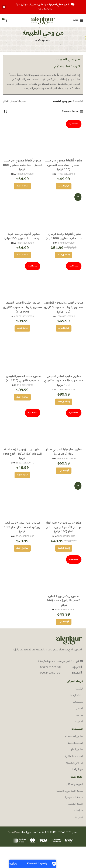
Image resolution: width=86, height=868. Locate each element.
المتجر (80, 709)
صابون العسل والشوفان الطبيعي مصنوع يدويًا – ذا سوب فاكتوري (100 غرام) (64, 307)
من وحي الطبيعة (75, 763)
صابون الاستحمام (74, 737)
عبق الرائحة (78, 770)
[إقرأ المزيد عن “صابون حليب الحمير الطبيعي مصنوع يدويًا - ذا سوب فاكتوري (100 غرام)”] (22, 328)
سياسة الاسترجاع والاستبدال (69, 791)
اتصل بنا (79, 817)
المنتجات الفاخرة (74, 756)
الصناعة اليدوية (75, 743)
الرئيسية (79, 101)
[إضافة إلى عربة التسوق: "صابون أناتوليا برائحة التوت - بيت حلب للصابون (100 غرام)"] (22, 255)
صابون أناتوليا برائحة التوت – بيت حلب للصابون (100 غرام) (22, 236)
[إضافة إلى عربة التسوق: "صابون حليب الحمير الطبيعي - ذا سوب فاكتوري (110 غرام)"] (22, 397)
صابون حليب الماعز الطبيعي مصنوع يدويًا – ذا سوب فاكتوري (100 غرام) (64, 381)
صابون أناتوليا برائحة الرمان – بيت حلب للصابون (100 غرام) (64, 236)
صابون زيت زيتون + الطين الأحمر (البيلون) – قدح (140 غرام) (64, 601)
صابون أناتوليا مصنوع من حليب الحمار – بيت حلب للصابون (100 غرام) (64, 165)
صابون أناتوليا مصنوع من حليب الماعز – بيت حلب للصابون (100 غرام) (22, 165)
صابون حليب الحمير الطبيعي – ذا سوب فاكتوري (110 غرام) (22, 378)
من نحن (79, 715)
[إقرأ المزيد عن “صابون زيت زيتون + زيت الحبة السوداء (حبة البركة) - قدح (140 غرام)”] (22, 475)
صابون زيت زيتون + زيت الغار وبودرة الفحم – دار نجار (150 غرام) (22, 527)
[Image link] (69, 640)
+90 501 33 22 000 (51, 667)
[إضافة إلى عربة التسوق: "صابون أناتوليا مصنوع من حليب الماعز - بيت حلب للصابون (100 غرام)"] (22, 186)
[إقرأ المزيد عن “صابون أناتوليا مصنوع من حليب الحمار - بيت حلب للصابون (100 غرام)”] (64, 186)
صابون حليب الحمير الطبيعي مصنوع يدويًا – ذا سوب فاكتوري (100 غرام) (22, 307)
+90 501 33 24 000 (51, 673)
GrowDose (14, 832)
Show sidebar (70, 112)
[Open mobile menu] (78, 20)
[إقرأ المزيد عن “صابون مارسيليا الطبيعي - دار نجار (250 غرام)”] (64, 471)
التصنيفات (45, 40)
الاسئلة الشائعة (76, 804)
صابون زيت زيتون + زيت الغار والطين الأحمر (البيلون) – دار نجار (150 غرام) (64, 527)
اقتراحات (79, 811)
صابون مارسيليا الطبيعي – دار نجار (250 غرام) (64, 452)
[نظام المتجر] (5, 112)
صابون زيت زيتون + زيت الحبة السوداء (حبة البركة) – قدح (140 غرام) (22, 454)
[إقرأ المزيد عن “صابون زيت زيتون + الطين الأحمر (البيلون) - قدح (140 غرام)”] (64, 622)
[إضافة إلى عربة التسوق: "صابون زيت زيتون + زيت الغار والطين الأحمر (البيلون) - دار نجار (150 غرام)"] (64, 548)
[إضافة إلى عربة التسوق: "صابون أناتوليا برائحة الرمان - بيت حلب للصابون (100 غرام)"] (64, 255)
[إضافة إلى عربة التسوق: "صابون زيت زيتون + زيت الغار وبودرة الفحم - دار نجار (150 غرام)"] (22, 548)
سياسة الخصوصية (74, 798)
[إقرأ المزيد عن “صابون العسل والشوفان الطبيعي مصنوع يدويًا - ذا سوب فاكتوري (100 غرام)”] (64, 328)
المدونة (79, 722)
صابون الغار (77, 750)
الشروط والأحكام (75, 784)
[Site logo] (43, 20)
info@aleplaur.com (50, 662)
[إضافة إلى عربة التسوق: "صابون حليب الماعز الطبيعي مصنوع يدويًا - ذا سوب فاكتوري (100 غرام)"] (64, 402)
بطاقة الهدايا (77, 695)
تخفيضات (78, 702)
